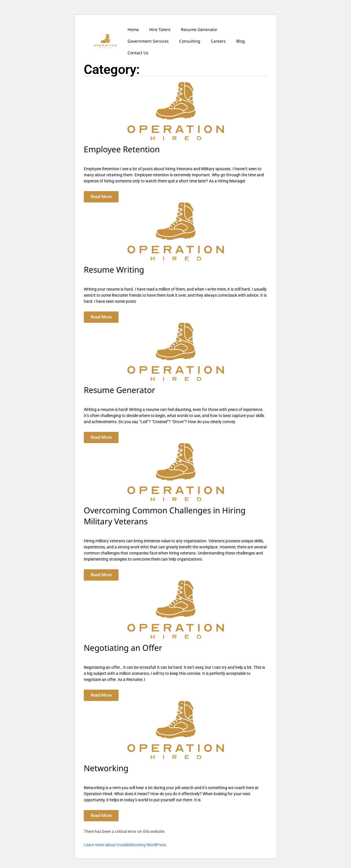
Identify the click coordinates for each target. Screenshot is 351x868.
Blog (241, 41)
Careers (218, 41)
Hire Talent (160, 29)
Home (133, 29)
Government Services (148, 41)
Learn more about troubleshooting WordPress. (126, 845)
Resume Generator (199, 29)
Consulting (190, 41)
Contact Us (138, 53)
